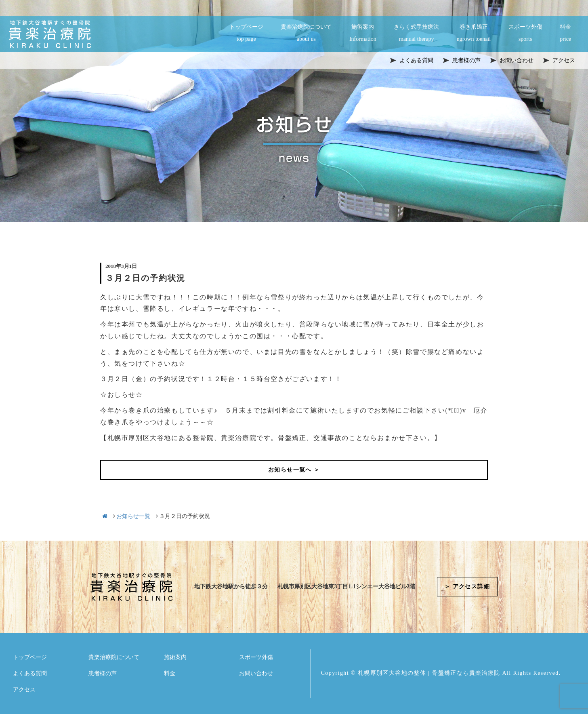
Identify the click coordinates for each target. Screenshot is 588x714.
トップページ (246, 34)
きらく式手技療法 (416, 34)
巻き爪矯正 (474, 34)
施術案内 (363, 34)
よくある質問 (30, 673)
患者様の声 (103, 673)
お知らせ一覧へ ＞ (294, 470)
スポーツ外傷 (525, 34)
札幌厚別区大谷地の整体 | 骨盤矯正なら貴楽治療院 (429, 673)
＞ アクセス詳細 (467, 587)
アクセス (24, 690)
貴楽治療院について (306, 34)
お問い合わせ (256, 673)
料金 (565, 34)
